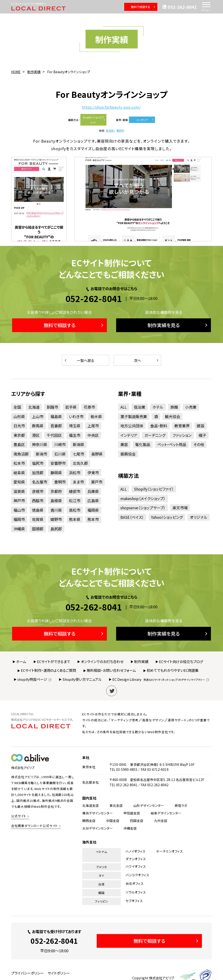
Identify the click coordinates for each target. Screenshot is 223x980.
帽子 (202, 435)
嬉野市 (56, 519)
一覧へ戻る (79, 360)
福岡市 (19, 519)
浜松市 (75, 473)
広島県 (93, 501)
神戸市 (19, 501)
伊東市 (93, 473)
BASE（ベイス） (132, 517)
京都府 (56, 491)
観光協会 (173, 416)
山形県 (19, 416)
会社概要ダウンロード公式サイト (34, 826)
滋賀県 (19, 491)
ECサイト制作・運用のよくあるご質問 (48, 670)
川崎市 (60, 444)
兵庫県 (93, 491)
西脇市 (38, 501)
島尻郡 (56, 529)
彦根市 (38, 491)
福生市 (75, 435)
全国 (17, 407)
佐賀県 (38, 519)
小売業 (191, 407)
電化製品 (143, 444)
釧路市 (52, 407)
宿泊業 (140, 407)
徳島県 (38, 510)
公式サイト (19, 816)
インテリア (145, 120)
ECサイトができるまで (54, 662)
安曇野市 (58, 463)
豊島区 (19, 444)
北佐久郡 (80, 463)
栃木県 (96, 416)
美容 (124, 444)
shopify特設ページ (34, 679)
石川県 (60, 454)
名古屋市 (40, 482)
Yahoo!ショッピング (167, 517)
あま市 (78, 482)
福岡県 (93, 510)
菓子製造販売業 (134, 416)
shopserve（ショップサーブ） (143, 508)
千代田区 (54, 435)
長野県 (97, 454)
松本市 (19, 463)
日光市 (19, 426)
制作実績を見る (178, 325)
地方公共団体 (132, 426)
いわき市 (76, 416)
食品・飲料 (159, 426)
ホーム (21, 662)
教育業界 (182, 426)
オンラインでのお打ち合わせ (102, 662)
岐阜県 (19, 473)
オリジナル (199, 517)
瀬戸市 (97, 482)
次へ (147, 360)
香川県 (56, 510)
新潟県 (78, 444)
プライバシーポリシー (27, 973)
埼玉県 (75, 426)
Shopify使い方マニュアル (82, 679)
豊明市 (120, 131)
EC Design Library (161, 679)
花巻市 (89, 407)
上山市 (38, 416)
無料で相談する (143, 7)
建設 (200, 426)
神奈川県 (40, 444)
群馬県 (38, 426)
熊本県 (75, 519)
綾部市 (75, 491)
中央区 (93, 435)
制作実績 (141, 662)
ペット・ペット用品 (172, 444)
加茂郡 (38, 473)
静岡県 (56, 473)
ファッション (182, 435)
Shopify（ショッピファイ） (94, 120)
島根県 (56, 501)
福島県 (56, 416)
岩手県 (71, 407)
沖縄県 (19, 529)
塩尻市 (38, 463)
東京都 (19, 435)
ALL (124, 407)
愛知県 (110, 131)
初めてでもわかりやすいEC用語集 (173, 670)
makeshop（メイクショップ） (143, 498)
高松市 (75, 510)
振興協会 (128, 454)
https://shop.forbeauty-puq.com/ (111, 107)
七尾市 (78, 454)
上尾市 (93, 426)
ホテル (158, 407)
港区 (36, 435)
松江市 (75, 501)
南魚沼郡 (21, 454)
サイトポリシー (59, 973)
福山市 (19, 510)
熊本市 (93, 519)
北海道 (34, 407)
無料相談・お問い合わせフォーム (111, 670)
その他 (199, 444)
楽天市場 (180, 508)
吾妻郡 (56, 426)
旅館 (174, 407)
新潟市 (41, 454)
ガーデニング (155, 435)
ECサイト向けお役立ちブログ (181, 662)
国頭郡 (38, 529)
